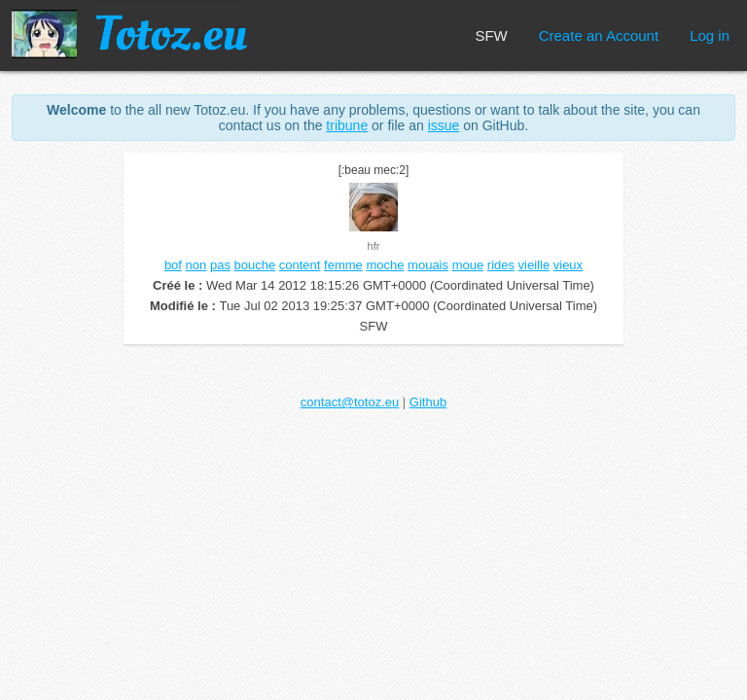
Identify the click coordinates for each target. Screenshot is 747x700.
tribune (347, 125)
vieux (568, 265)
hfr (374, 246)
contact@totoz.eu (350, 402)
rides (501, 265)
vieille (534, 265)
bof (173, 265)
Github (428, 402)
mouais (428, 265)
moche (385, 265)
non (196, 265)
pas (220, 265)
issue (444, 125)
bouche (255, 265)
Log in (710, 35)
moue (468, 265)
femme (343, 265)
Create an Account (599, 35)
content (300, 265)
